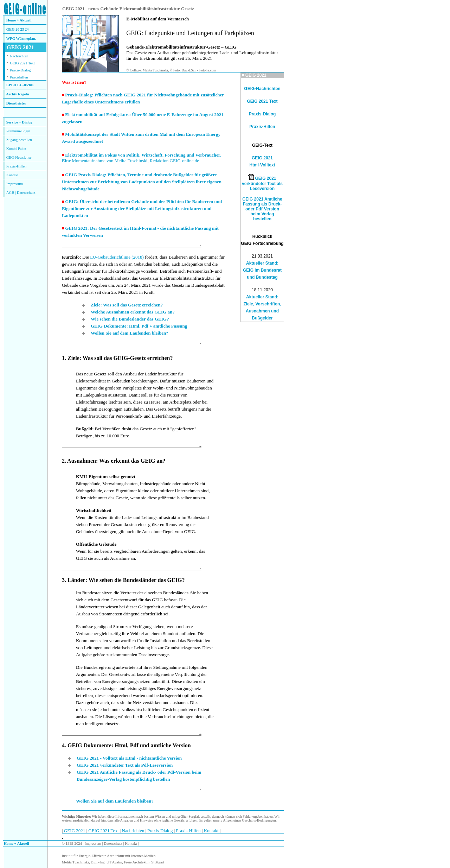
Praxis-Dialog (20, 70)
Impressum (15, 184)
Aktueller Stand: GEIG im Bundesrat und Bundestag (262, 270)
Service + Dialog (19, 122)
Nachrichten (19, 56)
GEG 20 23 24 (18, 29)
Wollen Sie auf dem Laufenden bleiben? (130, 333)
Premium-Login (18, 131)
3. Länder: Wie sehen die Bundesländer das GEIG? (123, 580)
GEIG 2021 (75, 831)
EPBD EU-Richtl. (20, 85)
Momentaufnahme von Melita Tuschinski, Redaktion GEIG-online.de (136, 161)
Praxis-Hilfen (16, 166)
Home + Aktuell (19, 20)
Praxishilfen (19, 77)
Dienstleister (16, 103)
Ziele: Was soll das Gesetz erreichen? (127, 305)
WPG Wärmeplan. (21, 39)
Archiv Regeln (17, 94)
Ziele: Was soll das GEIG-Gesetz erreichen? (120, 358)
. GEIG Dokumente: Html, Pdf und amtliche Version (128, 745)
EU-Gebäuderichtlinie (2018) (117, 257)
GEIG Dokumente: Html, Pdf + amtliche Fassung (139, 326)
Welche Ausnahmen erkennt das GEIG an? (133, 312)
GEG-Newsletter (19, 157)
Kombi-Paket (16, 149)
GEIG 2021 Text (22, 63)
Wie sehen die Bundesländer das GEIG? (130, 319)
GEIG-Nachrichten (262, 89)
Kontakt (12, 175)
